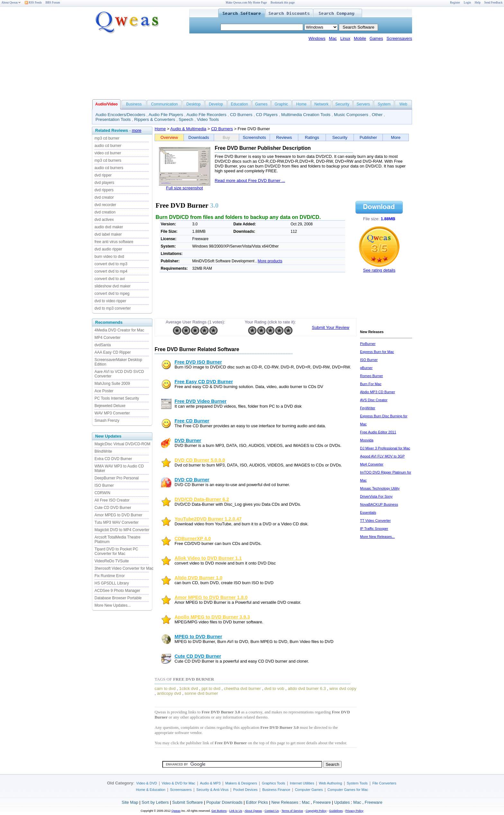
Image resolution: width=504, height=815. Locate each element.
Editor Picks (257, 802)
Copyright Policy (316, 811)
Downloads (199, 137)
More (396, 137)
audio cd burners (109, 168)
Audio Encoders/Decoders (120, 115)
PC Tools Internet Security (117, 398)
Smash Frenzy (107, 421)
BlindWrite (103, 451)
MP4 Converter (108, 338)
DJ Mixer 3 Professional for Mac (385, 448)
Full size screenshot (185, 188)
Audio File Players (166, 115)
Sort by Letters (155, 802)
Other (377, 115)
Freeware (322, 802)
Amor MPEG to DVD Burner (118, 515)
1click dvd (189, 688)
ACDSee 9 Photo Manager (117, 591)
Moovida (367, 440)
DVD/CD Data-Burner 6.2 (202, 499)
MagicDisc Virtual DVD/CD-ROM (122, 444)
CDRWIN (102, 493)
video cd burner (108, 153)
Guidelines (336, 811)
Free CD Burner (192, 421)
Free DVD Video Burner (201, 401)
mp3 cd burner (107, 138)
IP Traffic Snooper (374, 529)
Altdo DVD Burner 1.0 (198, 578)
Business (134, 104)
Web (403, 104)
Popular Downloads (225, 802)
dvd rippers (104, 190)
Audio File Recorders (206, 115)
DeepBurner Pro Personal (117, 478)
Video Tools (208, 119)
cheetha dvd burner (243, 688)
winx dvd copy (343, 688)
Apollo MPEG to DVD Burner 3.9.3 (212, 617)
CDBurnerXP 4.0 (193, 539)
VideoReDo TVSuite (112, 561)
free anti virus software (114, 242)
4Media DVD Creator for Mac (119, 330)
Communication (164, 104)
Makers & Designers (241, 783)
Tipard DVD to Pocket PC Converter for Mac (116, 551)
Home (301, 104)
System (384, 104)
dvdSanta (103, 345)
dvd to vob (274, 688)
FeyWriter (368, 408)
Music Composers (351, 115)
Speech (186, 119)
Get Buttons (219, 811)
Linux (345, 38)
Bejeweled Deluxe (110, 406)
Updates (342, 802)
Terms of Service (292, 811)
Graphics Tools (273, 783)
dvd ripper (103, 175)
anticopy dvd (169, 693)
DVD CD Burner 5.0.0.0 (200, 460)
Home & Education (151, 790)
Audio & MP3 (210, 783)
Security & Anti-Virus (212, 790)
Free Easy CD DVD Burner (204, 382)
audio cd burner (108, 146)
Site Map (130, 802)
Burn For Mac (371, 384)
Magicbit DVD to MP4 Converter (122, 530)
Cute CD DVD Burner (113, 508)
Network (321, 104)
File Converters (384, 783)
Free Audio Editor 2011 (378, 432)
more (137, 130)
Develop (216, 104)
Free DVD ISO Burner (198, 362)
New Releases (285, 802)
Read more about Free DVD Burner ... (250, 181)
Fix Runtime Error (110, 576)
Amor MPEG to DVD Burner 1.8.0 (211, 597)
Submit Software (188, 802)
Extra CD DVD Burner (113, 459)
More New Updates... (113, 605)
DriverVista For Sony (376, 496)
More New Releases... (377, 537)
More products (270, 261)
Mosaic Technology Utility (380, 488)
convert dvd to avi (110, 279)
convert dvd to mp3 (111, 264)
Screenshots (254, 137)
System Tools (357, 783)
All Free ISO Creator (112, 500)
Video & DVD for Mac (178, 783)
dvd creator (104, 197)
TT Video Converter (375, 521)
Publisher (368, 137)
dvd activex (104, 220)
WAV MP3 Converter (112, 413)
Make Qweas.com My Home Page (246, 3)
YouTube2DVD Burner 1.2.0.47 (208, 519)
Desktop (194, 104)
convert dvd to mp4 (111, 271)
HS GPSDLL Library (112, 583)
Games (376, 38)
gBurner (366, 368)
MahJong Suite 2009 (112, 384)
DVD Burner (188, 440)
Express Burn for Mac (377, 352)
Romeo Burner (372, 376)
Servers (363, 104)
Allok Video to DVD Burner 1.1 (208, 558)
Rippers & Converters (155, 119)
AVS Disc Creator (374, 400)
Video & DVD (147, 783)
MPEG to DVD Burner (198, 637)
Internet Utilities (302, 783)
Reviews (284, 137)
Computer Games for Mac (348, 790)
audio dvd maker (109, 227)
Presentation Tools (113, 119)
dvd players (104, 183)
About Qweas (11, 3)
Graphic (281, 104)
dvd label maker (108, 234)
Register (455, 3)
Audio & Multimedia (188, 129)
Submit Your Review (330, 327)
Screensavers (399, 38)
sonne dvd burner (201, 693)
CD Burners (241, 115)
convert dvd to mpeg (112, 294)
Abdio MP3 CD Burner (378, 392)
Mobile (360, 38)
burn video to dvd (109, 257)
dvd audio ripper (108, 249)
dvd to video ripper (110, 301)
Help (478, 3)
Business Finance (276, 790)
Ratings (312, 137)
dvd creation (105, 212)
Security (342, 104)
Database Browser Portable (118, 598)
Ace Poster (104, 391)
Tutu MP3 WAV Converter (117, 522)
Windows (317, 38)
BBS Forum (53, 3)
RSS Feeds (33, 3)
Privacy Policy (354, 811)
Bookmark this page (283, 3)
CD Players (267, 115)
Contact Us (272, 811)
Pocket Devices (246, 790)
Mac (333, 38)
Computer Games (309, 790)
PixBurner (368, 344)
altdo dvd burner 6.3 (307, 688)
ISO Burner (104, 485)
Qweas (176, 811)
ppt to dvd (211, 688)
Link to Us (236, 811)
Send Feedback (494, 3)
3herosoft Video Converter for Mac (124, 568)
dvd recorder (105, 205)
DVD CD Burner (192, 480)
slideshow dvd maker (113, 286)
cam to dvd (165, 688)
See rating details (379, 270)
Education (239, 104)
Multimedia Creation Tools (306, 115)
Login (467, 3)
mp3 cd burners (108, 160)
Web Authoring (330, 783)
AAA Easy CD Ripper (113, 352)
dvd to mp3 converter (113, 308)
